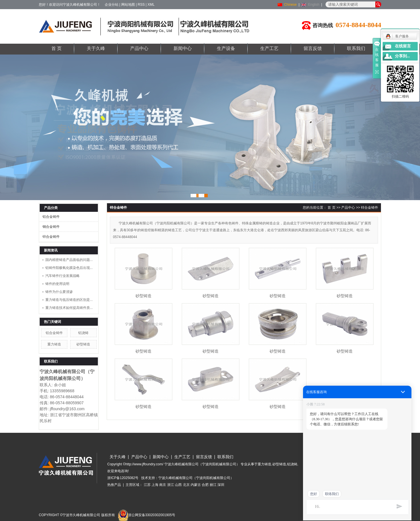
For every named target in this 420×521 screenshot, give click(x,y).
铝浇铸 (83, 333)
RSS (141, 5)
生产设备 (226, 48)
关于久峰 (96, 48)
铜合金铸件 (51, 227)
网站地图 (128, 5)
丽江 (213, 485)
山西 (178, 485)
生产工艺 (269, 48)
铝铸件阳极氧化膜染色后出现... (69, 268)
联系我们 (356, 48)
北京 (186, 485)
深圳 (221, 485)
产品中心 (139, 48)
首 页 (56, 48)
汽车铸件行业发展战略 (62, 276)
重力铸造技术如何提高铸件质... (69, 308)
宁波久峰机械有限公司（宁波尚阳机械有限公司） (196, 478)
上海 (155, 485)
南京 (163, 485)
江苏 (147, 485)
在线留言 (403, 46)
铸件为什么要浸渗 (59, 292)
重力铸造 (54, 344)
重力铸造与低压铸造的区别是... (69, 300)
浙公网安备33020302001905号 (147, 515)
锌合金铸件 (51, 237)
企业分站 (112, 5)
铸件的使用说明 (57, 284)
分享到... (402, 56)
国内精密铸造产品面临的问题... (69, 260)
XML (151, 5)
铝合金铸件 (51, 217)
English (314, 5)
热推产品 (114, 485)
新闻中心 (183, 48)
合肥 (205, 485)
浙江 (171, 485)
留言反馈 (313, 48)
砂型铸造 (83, 344)
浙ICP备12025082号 (123, 478)
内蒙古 (196, 485)
